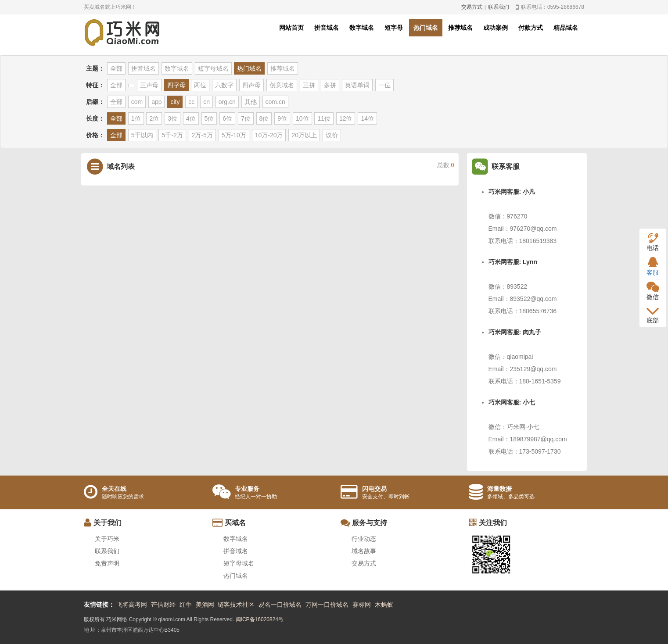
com (137, 102)
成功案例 (496, 28)
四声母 (251, 85)
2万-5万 (202, 135)
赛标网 (362, 605)
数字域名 (362, 28)
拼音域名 (327, 28)
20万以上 (304, 135)
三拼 (309, 85)
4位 (191, 118)
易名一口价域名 (280, 605)
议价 (332, 135)
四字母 (176, 85)
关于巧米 (107, 539)
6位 (227, 118)
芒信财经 (163, 605)
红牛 (186, 605)
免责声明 (107, 563)
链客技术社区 (236, 605)
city (175, 102)
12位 (346, 118)
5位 (209, 118)
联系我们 (499, 7)
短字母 (394, 28)
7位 (246, 118)
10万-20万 (269, 135)
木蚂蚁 (384, 605)
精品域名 (566, 28)
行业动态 (364, 539)
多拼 (330, 85)
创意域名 (282, 85)
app (156, 102)
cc (191, 102)
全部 (116, 68)
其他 (251, 102)
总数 (446, 165)
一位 (384, 85)
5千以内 (142, 135)
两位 (200, 85)
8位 (264, 118)
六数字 (224, 85)
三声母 (149, 85)
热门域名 (426, 28)
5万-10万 (234, 135)
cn (207, 102)
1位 (136, 118)
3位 (172, 118)
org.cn (227, 102)
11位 (324, 118)
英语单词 (357, 85)
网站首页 (291, 28)
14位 (367, 118)
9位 (282, 118)
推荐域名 (460, 28)
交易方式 (472, 7)
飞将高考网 (132, 605)
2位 (154, 118)
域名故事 (364, 551)
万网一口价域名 (327, 605)
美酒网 (205, 605)
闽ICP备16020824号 (260, 619)
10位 (302, 118)
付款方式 (531, 28)
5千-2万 (172, 135)
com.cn (275, 102)
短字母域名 (213, 68)
